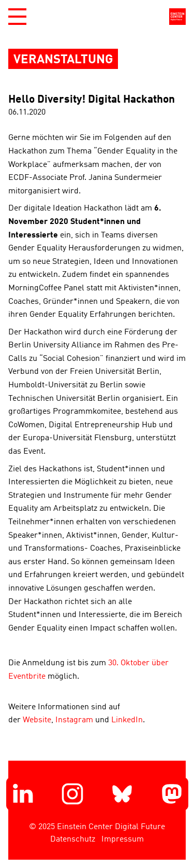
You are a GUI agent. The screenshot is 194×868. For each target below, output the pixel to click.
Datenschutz (73, 839)
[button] (17, 17)
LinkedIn (127, 720)
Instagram (74, 720)
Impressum (123, 839)
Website (37, 720)
